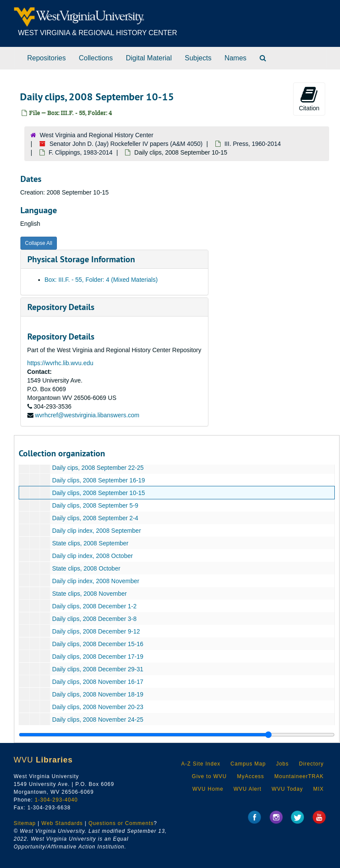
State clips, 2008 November (89, 594)
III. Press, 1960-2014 (253, 144)
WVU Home (208, 789)
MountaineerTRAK (299, 776)
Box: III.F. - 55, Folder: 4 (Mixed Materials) (101, 280)
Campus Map (248, 764)
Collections (96, 58)
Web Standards (62, 823)
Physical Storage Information (81, 259)
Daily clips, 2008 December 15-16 (97, 644)
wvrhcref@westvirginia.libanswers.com (87, 415)
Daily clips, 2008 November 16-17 (97, 682)
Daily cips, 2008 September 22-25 (97, 468)
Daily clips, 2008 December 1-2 (94, 606)
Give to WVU (209, 776)
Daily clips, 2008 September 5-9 (95, 505)
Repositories (47, 58)
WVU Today (287, 789)
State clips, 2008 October (86, 568)
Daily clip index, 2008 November (95, 581)
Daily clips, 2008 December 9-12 (96, 631)
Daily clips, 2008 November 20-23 (97, 707)
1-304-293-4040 (56, 800)
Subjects (198, 58)
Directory (311, 764)
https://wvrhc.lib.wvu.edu (61, 363)
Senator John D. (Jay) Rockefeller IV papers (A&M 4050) (126, 144)
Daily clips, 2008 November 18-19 (97, 694)
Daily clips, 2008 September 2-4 (95, 518)
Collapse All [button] (39, 243)
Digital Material (149, 58)
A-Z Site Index (201, 764)
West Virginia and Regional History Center (97, 135)
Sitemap (25, 823)
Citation (309, 99)
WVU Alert (248, 789)
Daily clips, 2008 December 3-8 (94, 619)
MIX (318, 789)
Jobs (282, 764)
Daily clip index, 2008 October (92, 556)
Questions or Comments (121, 823)
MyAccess (251, 776)
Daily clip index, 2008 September (96, 531)
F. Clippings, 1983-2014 (81, 152)
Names (236, 58)
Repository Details (61, 307)
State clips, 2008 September (90, 543)
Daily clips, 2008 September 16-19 (98, 480)
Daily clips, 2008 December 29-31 (97, 669)
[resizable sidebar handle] (177, 735)
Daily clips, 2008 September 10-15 (98, 493)
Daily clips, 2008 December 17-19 (97, 657)
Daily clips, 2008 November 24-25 (97, 719)
